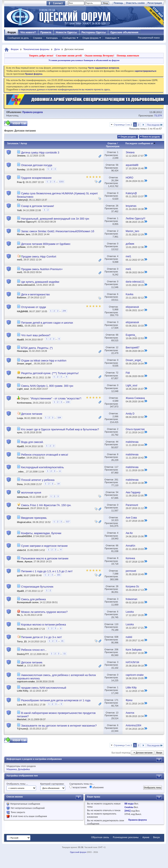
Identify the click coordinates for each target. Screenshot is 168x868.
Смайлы (129, 807)
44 (117, 442)
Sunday (21, 169)
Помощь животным (128, 56)
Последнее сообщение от (141, 143)
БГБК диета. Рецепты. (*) (37, 348)
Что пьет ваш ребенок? (36, 335)
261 (116, 480)
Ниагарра (22, 351)
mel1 (20, 260)
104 (59, 418)
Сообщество (69, 38)
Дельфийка (24, 769)
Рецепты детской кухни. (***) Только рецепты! (50, 373)
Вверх (159, 753)
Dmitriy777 (23, 654)
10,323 (115, 520)
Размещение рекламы (126, 837)
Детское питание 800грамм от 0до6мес (46, 244)
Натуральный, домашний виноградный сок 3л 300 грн (55, 219)
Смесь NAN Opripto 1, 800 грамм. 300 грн (47, 386)
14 (58, 484)
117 (116, 467)
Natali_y (21, 665)
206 (116, 649)
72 (117, 373)
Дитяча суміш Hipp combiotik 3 (40, 153)
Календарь (52, 38)
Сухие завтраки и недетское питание (44, 546)
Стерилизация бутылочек (37, 587)
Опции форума (90, 38)
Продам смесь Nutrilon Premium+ (42, 269)
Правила (46, 32)
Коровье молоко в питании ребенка (44, 625)
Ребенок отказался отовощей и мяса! (45, 455)
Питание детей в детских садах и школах (47, 323)
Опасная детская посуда (37, 165)
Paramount (23, 508)
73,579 (158, 115)
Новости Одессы (66, 32)
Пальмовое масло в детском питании (45, 558)
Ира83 (20, 340)
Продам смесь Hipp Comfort (39, 257)
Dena (20, 484)
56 (117, 165)
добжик (21, 247)
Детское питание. (32, 662)
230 (68, 402)
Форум (12, 32)
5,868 (116, 309)
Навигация (111, 38)
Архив (146, 837)
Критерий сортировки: (52, 784)
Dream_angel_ (25, 364)
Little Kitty (23, 691)
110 (116, 624)
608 (116, 637)
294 (64, 311)
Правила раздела (33, 112)
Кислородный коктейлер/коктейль (43, 467)
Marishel (22, 719)
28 (117, 586)
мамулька (23, 497)
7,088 (116, 574)
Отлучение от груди (34, 307)
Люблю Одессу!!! (27, 222)
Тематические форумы (36, 49)
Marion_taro (24, 234)
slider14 (21, 550)
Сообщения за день (18, 38)
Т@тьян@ (23, 729)
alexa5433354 (24, 536)
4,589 (116, 401)
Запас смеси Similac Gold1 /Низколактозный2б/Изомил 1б (58, 231)
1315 (61, 182)
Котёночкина (24, 403)
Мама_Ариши (25, 561)
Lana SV (21, 705)
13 (117, 713)
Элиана (21, 156)
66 (117, 335)
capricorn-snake (26, 681)
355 (59, 575)
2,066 (116, 416)
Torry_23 (22, 641)
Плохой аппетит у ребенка (38, 480)
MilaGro (21, 629)
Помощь (118, 3)
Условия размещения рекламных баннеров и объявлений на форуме (84, 60)
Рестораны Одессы (94, 32)
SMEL (20, 326)
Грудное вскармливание (36, 178)
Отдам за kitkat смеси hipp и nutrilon (44, 361)
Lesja (20, 418)
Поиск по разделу (151, 137)
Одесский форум (78, 852)
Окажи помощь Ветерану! (99, 56)
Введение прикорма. (34, 518)
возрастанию (78, 787)
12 (117, 347)
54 (117, 492)
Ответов (112, 143)
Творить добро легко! (41, 56)
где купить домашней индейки (40, 282)
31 (62, 641)
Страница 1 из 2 (123, 125)
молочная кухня (31, 493)
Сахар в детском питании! (38, 206)
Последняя (155, 125)
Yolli (19, 210)
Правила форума (137, 820)
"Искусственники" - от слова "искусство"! (56, 398)
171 (116, 700)
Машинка (12, 769)
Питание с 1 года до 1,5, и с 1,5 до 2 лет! (47, 571)
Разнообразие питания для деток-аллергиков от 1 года (56, 700)
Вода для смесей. (32, 442)
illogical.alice (24, 377)
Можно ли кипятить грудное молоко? (44, 612)
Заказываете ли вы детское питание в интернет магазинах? (59, 726)
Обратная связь (100, 837)
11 (64, 654)
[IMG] (128, 811)
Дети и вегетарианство (36, 294)
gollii (20, 576)
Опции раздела (128, 137)
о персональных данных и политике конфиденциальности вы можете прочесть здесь (64, 89)
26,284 (115, 180)
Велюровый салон (28, 602)
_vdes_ (21, 472)
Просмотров (113, 146)
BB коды (129, 804)
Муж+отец (12, 115)
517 (68, 522)
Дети (57, 49)
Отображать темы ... (17, 784)
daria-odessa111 (26, 285)
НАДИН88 (22, 311)
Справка (37, 38)
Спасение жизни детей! (69, 56)
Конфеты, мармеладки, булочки (41, 533)
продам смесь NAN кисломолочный (44, 688)
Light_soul (23, 389)
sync (20, 432)
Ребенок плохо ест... (34, 650)
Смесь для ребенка (34, 599)
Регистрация (155, 3)
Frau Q (21, 182)
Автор (24, 143)
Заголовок (13, 143)
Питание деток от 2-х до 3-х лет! (42, 637)
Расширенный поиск (149, 38)
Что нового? (28, 32)
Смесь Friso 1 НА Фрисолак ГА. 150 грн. (46, 505)
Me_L (20, 615)
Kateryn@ (22, 200)
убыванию (97, 787)
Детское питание (32, 414)
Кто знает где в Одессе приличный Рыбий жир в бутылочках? (60, 429)
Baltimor (22, 297)
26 (117, 206)
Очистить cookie (135, 3)
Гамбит (21, 458)
